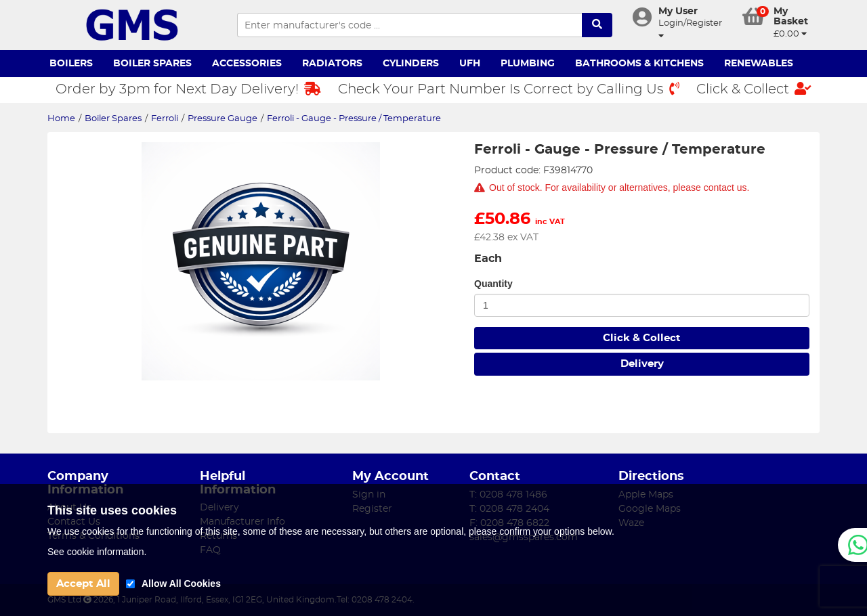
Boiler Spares (152, 64)
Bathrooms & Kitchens (639, 64)
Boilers (71, 64)
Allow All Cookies (181, 584)
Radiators (332, 64)
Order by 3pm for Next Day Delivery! (188, 89)
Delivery (642, 364)
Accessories (247, 64)
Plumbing (528, 64)
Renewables (759, 64)
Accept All (83, 584)
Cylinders (411, 64)
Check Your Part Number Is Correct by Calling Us (509, 89)
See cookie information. (97, 552)
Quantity (493, 284)
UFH (470, 64)
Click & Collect (754, 89)
